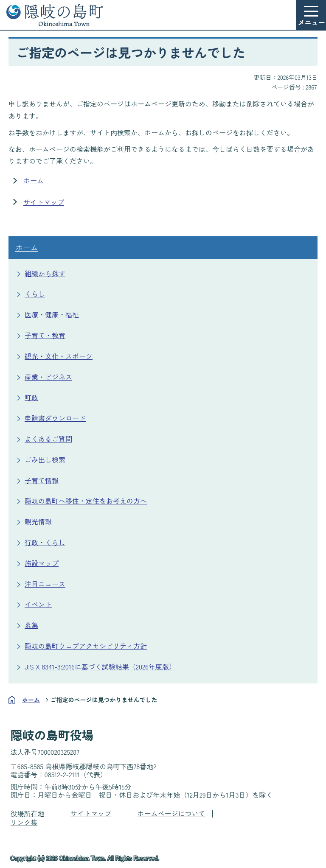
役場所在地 (28, 813)
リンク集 (24, 822)
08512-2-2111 (62, 774)
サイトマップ (44, 202)
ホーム (34, 180)
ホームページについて (171, 813)
